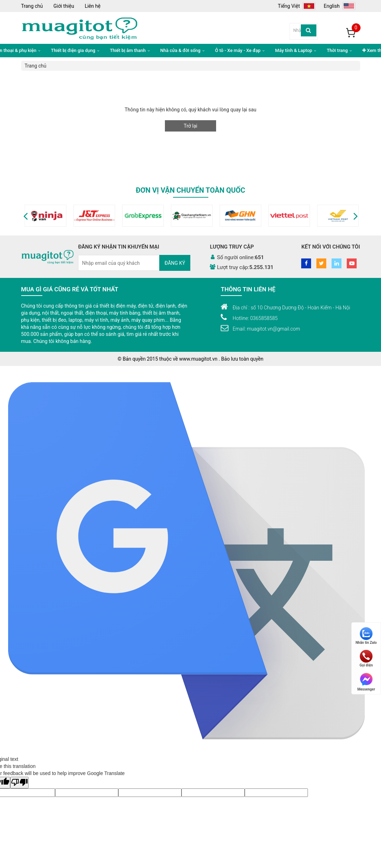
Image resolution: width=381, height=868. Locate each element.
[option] (46, 216)
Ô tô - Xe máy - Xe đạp (240, 50)
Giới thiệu (64, 6)
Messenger (366, 681)
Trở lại (190, 126)
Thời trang (339, 50)
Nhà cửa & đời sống (182, 50)
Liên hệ (93, 6)
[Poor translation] (19, 783)
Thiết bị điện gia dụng (75, 50)
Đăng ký (175, 263)
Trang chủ (32, 6)
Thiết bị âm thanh (130, 50)
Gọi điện (366, 659)
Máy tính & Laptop (296, 50)
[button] (26, 216)
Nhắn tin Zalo (366, 636)
